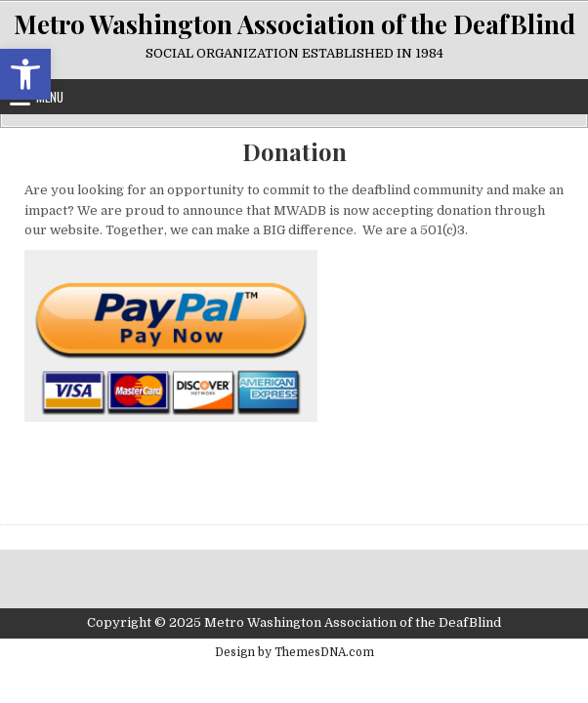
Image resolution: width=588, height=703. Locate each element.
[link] (25, 74)
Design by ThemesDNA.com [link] (294, 652)
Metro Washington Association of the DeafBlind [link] (294, 24)
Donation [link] (294, 152)
